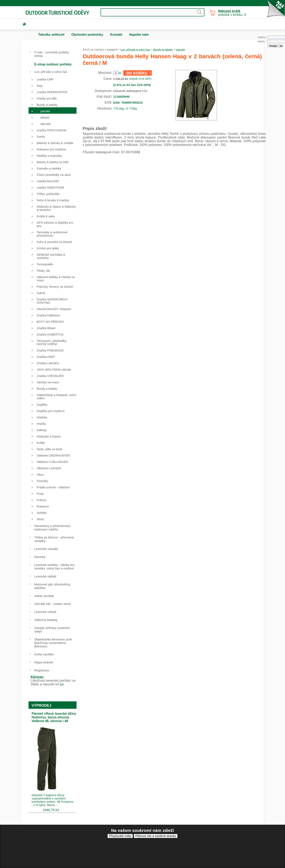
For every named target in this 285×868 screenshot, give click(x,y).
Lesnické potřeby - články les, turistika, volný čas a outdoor (55, 567)
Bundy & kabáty (163, 50)
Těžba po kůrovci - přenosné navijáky (54, 539)
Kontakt (116, 35)
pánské (180, 50)
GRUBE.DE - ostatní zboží (53, 604)
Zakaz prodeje (44, 596)
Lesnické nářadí (45, 576)
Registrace (42, 670)
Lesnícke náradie (46, 549)
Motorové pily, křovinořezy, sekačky (53, 586)
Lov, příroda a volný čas (135, 50)
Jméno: (262, 37)
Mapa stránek (44, 662)
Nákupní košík (229, 11)
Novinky (40, 557)
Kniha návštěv (44, 654)
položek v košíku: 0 (232, 13)
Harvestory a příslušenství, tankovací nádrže (53, 528)
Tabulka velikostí (51, 35)
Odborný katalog (46, 620)
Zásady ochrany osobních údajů (52, 630)
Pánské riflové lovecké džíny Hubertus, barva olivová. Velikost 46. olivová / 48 (54, 717)
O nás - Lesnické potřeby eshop (52, 54)
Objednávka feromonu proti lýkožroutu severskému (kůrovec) (53, 643)
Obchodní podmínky (87, 35)
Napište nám (139, 35)
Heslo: (261, 41)
